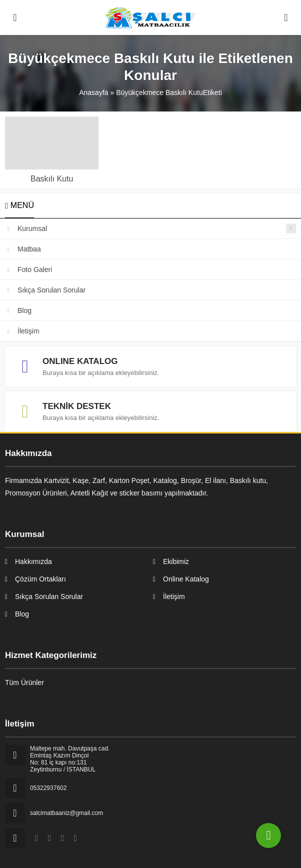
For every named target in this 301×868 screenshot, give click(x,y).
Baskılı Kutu (52, 179)
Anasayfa (93, 92)
